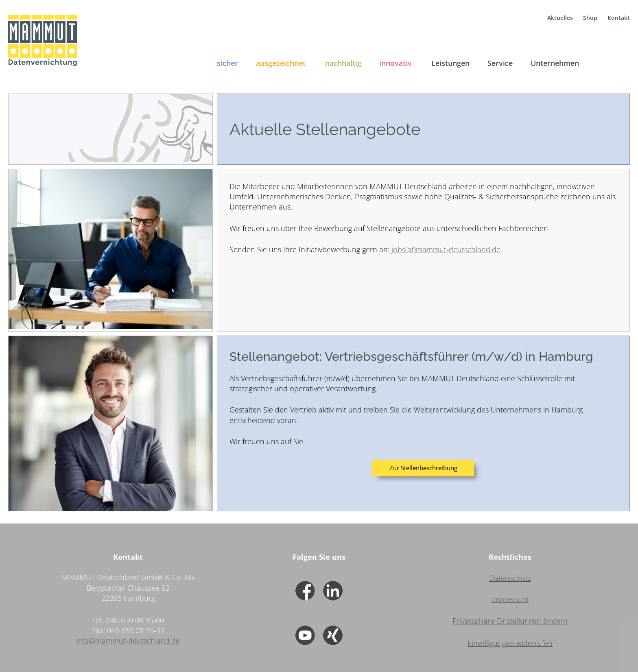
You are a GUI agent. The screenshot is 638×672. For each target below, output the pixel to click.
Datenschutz (510, 578)
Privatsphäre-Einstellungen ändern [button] (510, 621)
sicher (227, 63)
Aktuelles (560, 18)
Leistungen (450, 63)
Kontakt (619, 18)
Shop (590, 18)
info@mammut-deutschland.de (128, 641)
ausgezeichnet (281, 63)
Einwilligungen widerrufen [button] (510, 643)
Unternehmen (555, 63)
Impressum (510, 599)
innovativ (395, 63)
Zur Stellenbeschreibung (423, 468)
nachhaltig (343, 63)
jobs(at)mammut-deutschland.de (446, 249)
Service (500, 63)
